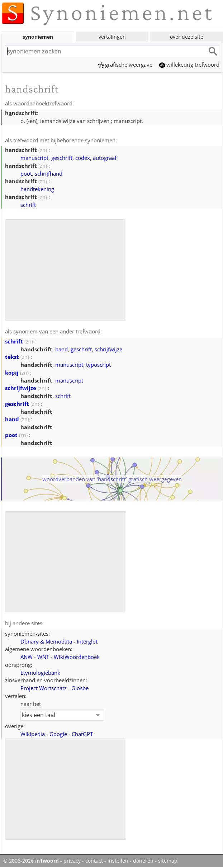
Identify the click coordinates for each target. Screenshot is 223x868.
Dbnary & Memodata (46, 641)
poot (26, 174)
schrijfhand (49, 174)
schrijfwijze (108, 349)
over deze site (187, 37)
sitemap (168, 861)
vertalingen (112, 37)
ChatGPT (82, 734)
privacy (72, 861)
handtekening (37, 189)
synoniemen (38, 37)
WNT (43, 657)
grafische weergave (125, 65)
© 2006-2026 (31, 861)
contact (94, 861)
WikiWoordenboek (77, 657)
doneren (143, 861)
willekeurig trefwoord (189, 65)
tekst (12, 357)
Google (58, 734)
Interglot (87, 641)
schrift (28, 205)
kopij (12, 373)
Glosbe (80, 688)
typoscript (98, 365)
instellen (118, 861)
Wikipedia (33, 734)
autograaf (105, 158)
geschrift (62, 158)
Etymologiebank (40, 673)
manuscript (34, 158)
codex (83, 158)
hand (61, 349)
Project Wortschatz (44, 688)
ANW (27, 657)
